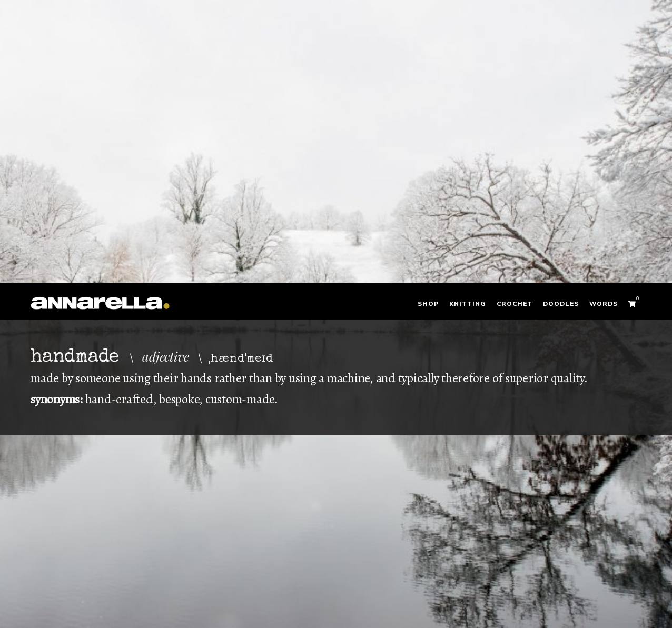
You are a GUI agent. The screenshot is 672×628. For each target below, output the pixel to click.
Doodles (561, 304)
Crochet (515, 304)
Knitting (468, 304)
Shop (428, 304)
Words (604, 304)
